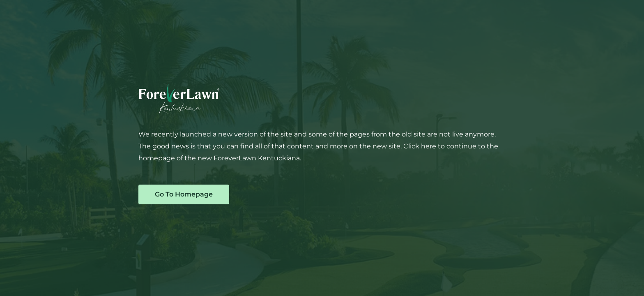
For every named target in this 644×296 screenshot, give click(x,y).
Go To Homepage (184, 194)
